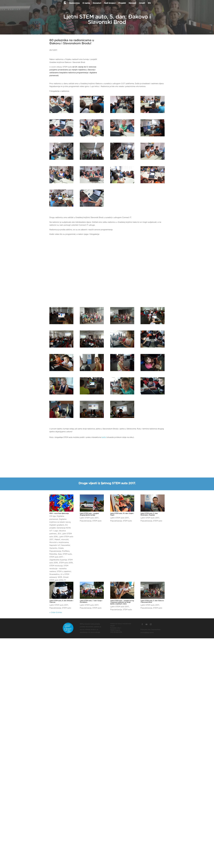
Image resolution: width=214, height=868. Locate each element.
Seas (60, 554)
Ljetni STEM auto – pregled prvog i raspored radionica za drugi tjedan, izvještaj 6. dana (122, 602)
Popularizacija (55, 551)
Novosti (132, 3)
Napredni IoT (55, 545)
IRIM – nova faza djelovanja (59, 513)
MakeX (57, 540)
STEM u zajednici (64, 571)
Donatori (97, 3)
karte (104, 437)
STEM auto (67, 554)
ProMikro (66, 551)
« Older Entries (56, 612)
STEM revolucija (56, 566)
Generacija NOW (64, 528)
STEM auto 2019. (66, 563)
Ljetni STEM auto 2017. (89, 518)
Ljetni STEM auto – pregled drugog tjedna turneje (89, 514)
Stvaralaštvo (54, 574)
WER (60, 577)
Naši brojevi (110, 3)
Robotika (53, 554)
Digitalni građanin (57, 525)
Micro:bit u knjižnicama (59, 542)
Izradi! (142, 3)
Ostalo (61, 548)
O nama (86, 3)
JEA (59, 534)
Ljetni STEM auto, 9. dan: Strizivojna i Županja (149, 514)
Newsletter (66, 545)
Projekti (122, 3)
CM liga (53, 516)
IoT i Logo (54, 531)
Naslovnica (74, 3)
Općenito (53, 548)
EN (149, 3)
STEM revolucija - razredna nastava (59, 569)
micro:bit (65, 540)
